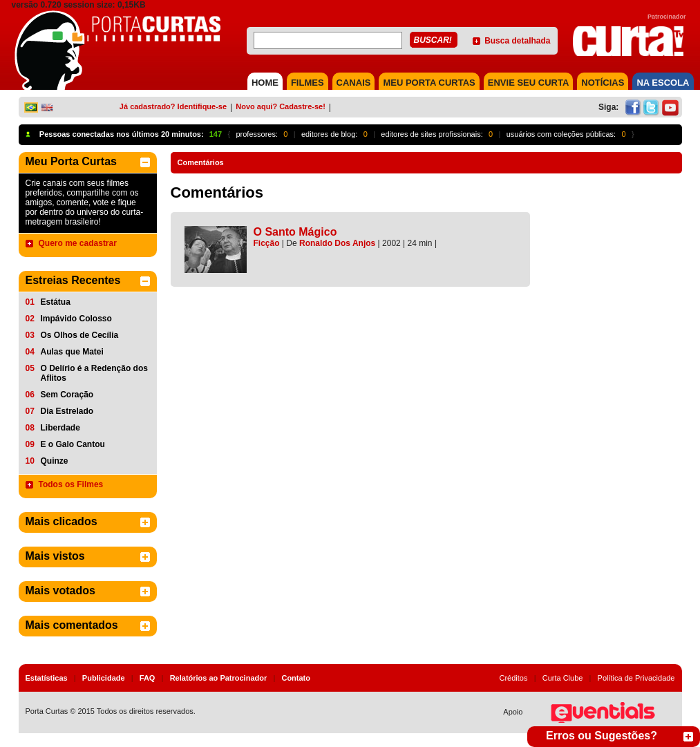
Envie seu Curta (529, 83)
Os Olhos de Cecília (80, 335)
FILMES (308, 83)
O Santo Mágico (295, 232)
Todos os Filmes (71, 484)
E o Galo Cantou (73, 444)
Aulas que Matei (72, 352)
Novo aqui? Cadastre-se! (281, 106)
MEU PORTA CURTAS (429, 83)
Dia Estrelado (67, 411)
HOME (265, 83)
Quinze (55, 461)
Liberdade (60, 428)
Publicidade (104, 678)
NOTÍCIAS (603, 83)
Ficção (267, 243)
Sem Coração (67, 395)
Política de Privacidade (636, 678)
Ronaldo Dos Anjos (337, 243)
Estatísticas (47, 678)
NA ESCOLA (663, 83)
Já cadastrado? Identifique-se (173, 106)
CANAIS (354, 83)
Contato (296, 678)
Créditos (514, 678)
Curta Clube (563, 678)
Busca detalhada (517, 41)
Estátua (56, 302)
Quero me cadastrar (78, 243)
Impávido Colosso (76, 319)
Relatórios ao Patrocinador (219, 678)
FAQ (148, 678)
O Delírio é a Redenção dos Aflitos (94, 373)
